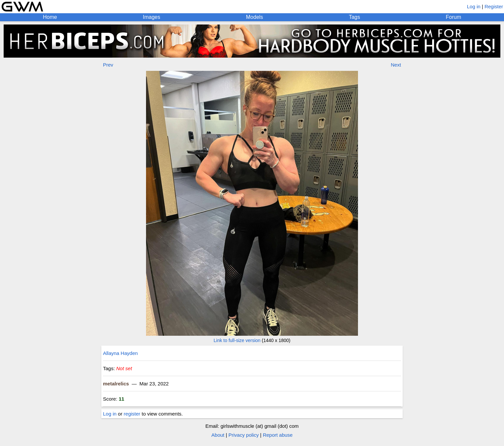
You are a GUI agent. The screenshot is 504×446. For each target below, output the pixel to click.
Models (255, 17)
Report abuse (278, 435)
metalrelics (116, 384)
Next (396, 65)
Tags (354, 17)
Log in (474, 6)
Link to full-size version (237, 340)
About (218, 435)
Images (151, 17)
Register (494, 6)
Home (50, 17)
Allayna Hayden (120, 353)
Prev (108, 65)
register (132, 414)
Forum (453, 17)
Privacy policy (244, 435)
